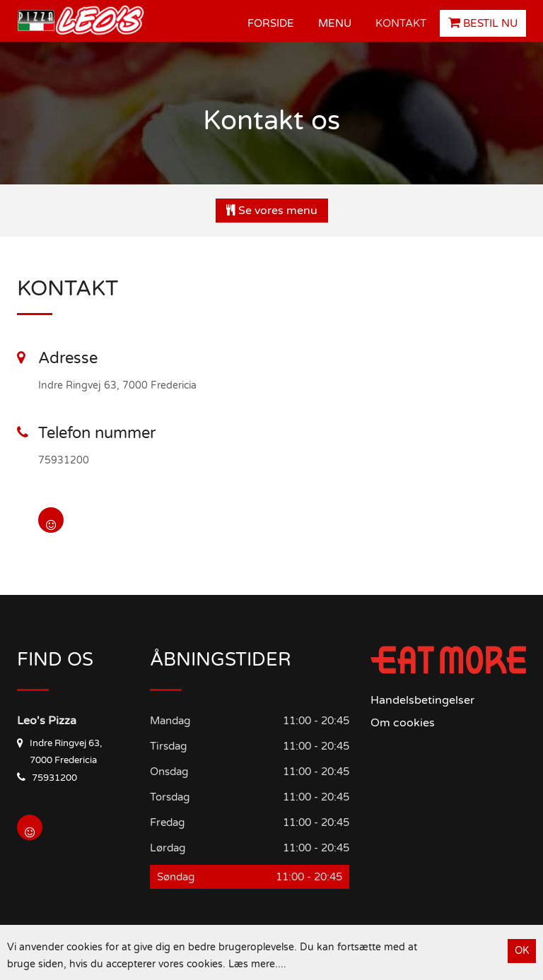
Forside (271, 23)
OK (522, 951)
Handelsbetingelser (422, 700)
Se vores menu (272, 211)
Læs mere (252, 964)
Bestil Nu (483, 23)
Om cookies (403, 723)
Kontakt (401, 23)
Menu (335, 23)
